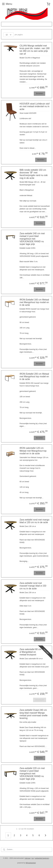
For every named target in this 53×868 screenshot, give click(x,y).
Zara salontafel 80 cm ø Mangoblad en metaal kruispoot (31, 652)
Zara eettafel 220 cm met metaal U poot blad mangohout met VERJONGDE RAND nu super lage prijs (32, 774)
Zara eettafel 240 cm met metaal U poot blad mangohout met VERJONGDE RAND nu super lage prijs (32, 239)
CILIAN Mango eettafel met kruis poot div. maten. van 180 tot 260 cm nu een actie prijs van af (35, 50)
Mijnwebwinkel (31, 863)
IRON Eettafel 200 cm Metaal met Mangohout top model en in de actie (34, 376)
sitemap (28, 858)
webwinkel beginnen (42, 858)
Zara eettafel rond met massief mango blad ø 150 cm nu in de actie (33, 586)
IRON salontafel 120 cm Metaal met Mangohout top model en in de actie (33, 451)
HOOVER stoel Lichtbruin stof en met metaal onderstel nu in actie (35, 106)
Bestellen (40, 94)
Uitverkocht (40, 700)
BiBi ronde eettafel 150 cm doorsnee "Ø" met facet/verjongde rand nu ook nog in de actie (34, 174)
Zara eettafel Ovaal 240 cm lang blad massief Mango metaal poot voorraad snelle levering (34, 714)
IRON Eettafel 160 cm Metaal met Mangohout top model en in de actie (34, 302)
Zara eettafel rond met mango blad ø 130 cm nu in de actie (35, 521)
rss (33, 858)
